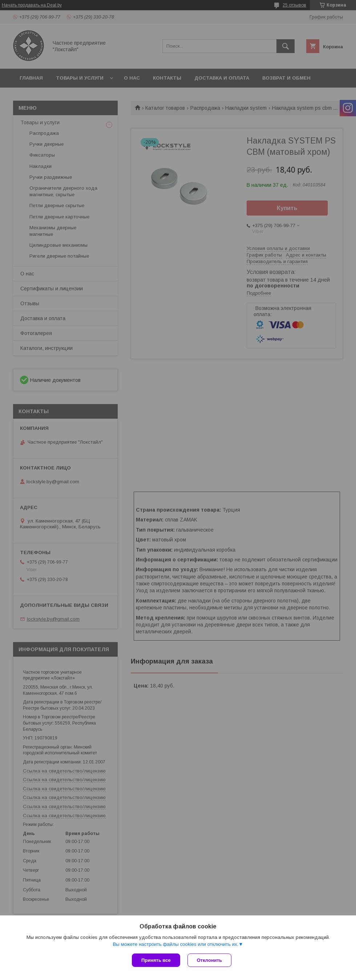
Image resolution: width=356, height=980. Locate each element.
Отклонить (209, 960)
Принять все (156, 960)
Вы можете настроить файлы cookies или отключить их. (175, 944)
